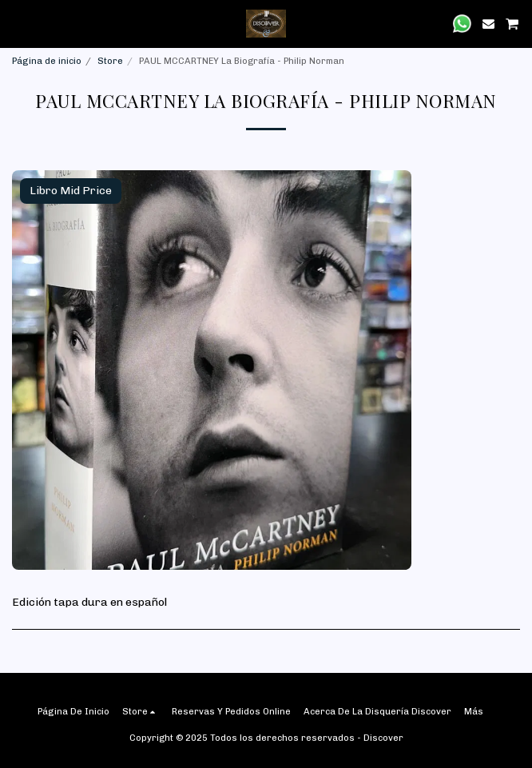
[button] (18, 23)
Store (110, 61)
